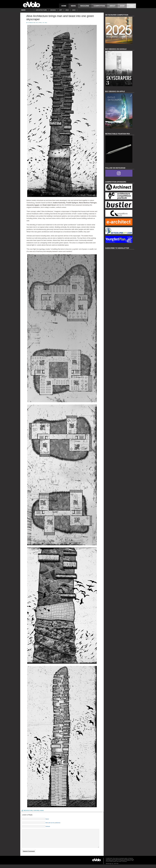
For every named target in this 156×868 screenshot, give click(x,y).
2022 (67, 10)
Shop (122, 6)
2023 (74, 10)
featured (36, 811)
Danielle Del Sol (33, 23)
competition (99, 6)
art (61, 10)
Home (64, 6)
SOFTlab (116, 867)
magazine (85, 6)
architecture (41, 10)
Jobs (131, 6)
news (73, 6)
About (112, 6)
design (53, 10)
